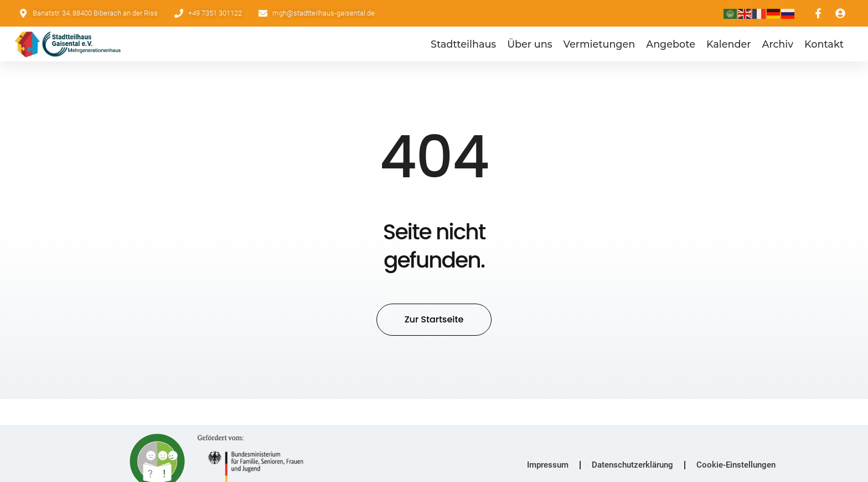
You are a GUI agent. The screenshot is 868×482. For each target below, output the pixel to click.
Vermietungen (599, 44)
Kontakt (824, 44)
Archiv (778, 44)
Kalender (729, 44)
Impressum (548, 464)
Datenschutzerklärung (632, 464)
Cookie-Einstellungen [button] (736, 464)
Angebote (671, 44)
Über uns (529, 44)
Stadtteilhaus (463, 44)
